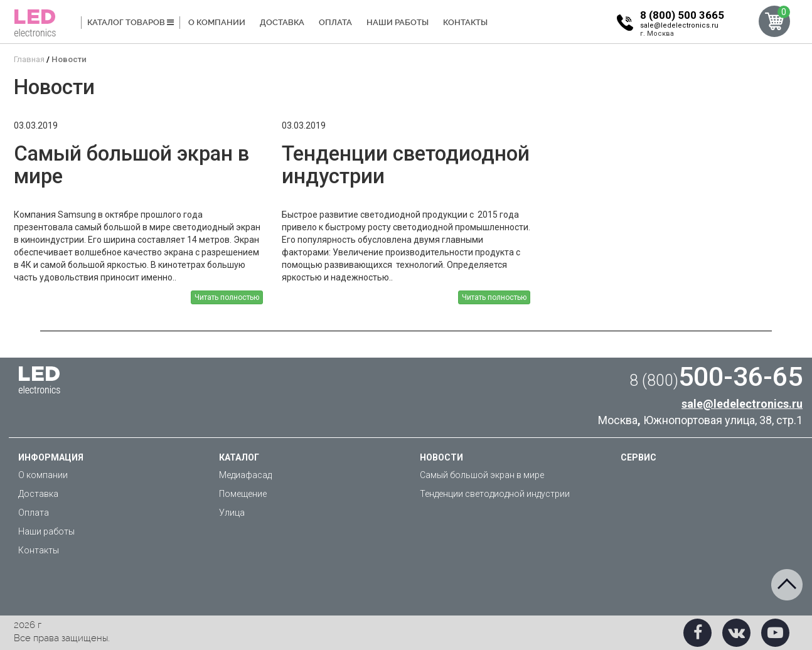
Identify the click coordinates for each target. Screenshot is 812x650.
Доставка (282, 22)
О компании (217, 22)
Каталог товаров (131, 22)
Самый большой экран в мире (482, 475)
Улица (232, 513)
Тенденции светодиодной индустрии (495, 494)
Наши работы (398, 22)
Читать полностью (227, 297)
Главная (29, 59)
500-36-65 (716, 376)
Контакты (465, 22)
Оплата (335, 22)
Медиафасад (245, 475)
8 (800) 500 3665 (682, 15)
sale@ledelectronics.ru (679, 25)
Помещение (243, 494)
